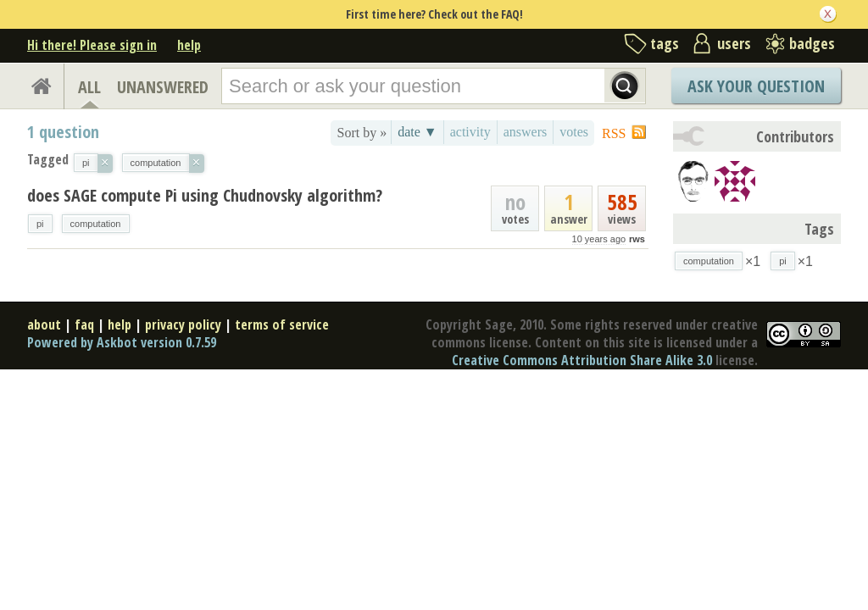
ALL (89, 87)
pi (40, 224)
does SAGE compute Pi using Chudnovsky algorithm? (205, 195)
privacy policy (183, 324)
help (189, 45)
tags (665, 43)
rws (637, 239)
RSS (614, 133)
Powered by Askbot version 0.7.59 (122, 342)
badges (812, 43)
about (44, 324)
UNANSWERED (163, 87)
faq (84, 324)
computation (96, 224)
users (734, 43)
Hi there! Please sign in (92, 45)
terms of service (282, 324)
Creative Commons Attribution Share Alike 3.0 (582, 360)
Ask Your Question (756, 86)
